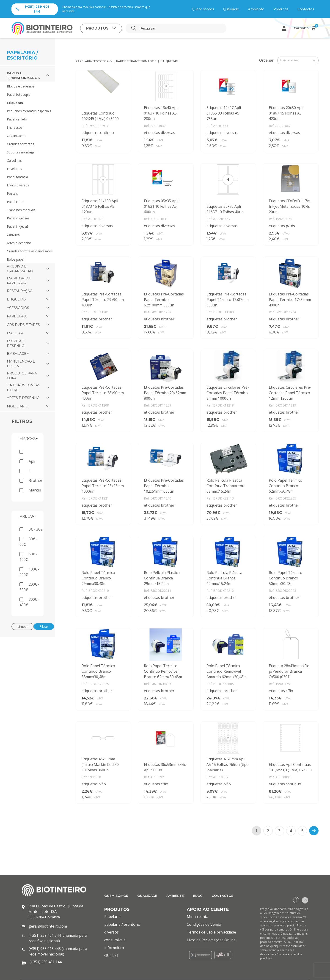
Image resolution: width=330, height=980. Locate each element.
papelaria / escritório (94, 61)
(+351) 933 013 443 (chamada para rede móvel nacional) (58, 951)
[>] (314, 831)
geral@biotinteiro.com (48, 926)
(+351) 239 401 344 (33, 9)
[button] (48, 76)
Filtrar (44, 626)
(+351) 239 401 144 (46, 962)
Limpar (23, 626)
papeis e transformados (136, 61)
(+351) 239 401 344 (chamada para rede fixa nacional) (58, 938)
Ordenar (266, 60)
